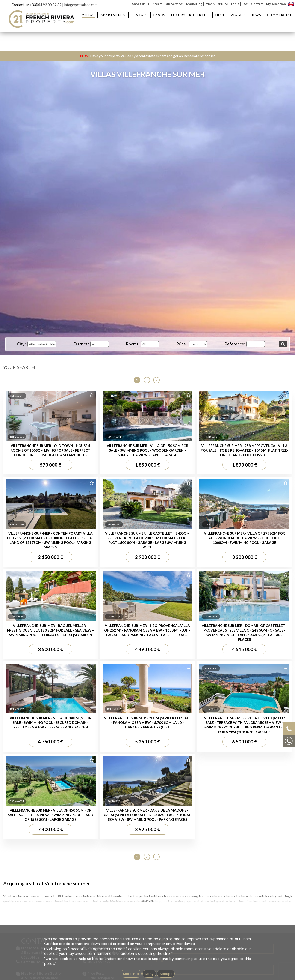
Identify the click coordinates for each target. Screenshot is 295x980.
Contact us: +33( (24, 5)
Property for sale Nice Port (205, 687)
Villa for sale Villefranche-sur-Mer (36, 713)
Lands (159, 15)
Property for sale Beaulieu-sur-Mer (210, 667)
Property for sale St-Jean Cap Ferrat (212, 672)
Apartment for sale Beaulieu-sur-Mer (144, 667)
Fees (245, 4)
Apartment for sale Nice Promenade (144, 697)
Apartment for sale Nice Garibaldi (142, 692)
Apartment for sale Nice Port (138, 687)
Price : (182, 344)
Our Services (174, 4)
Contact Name (168, 489)
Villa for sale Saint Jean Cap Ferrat (37, 718)
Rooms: (133, 344)
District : (81, 344)
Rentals (140, 15)
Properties (204, 658)
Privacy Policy (243, 599)
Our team (155, 4)
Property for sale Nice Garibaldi (208, 692)
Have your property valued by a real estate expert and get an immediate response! (148, 56)
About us (139, 4)
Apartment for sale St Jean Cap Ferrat (145, 672)
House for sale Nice (27, 738)
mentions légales (166, 771)
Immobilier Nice (216, 4)
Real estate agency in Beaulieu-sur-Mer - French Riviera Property (226, 714)
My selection (276, 4)
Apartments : (136, 658)
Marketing (194, 4)
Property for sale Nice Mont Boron (210, 677)
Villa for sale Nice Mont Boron (34, 728)
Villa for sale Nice (25, 733)
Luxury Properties (191, 15)
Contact (257, 4)
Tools (235, 4)
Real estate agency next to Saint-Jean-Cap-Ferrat (215, 724)
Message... (164, 531)
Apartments (113, 15)
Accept (166, 974)
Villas (88, 15)
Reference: (235, 344)
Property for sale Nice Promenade (210, 697)
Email (159, 510)
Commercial (279, 15)
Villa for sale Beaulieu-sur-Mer (34, 723)
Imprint (149, 771)
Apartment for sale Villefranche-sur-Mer (146, 682)
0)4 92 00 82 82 (49, 5)
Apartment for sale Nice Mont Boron (144, 677)
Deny (149, 974)
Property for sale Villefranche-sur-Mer (212, 682)
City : (22, 344)
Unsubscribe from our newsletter (199, 771)
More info (131, 974)
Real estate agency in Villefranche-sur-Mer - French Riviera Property (229, 719)
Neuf (220, 15)
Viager (238, 15)
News (256, 15)
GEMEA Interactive (131, 771)
